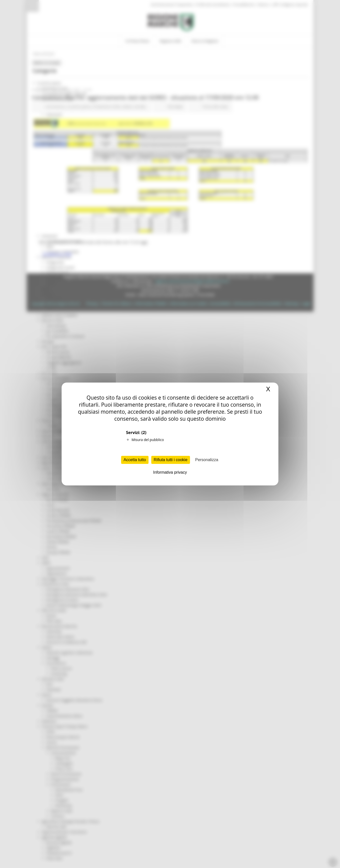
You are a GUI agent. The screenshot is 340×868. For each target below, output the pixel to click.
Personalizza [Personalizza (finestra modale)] (207, 460)
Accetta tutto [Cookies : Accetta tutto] (135, 460)
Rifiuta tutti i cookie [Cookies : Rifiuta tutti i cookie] (171, 460)
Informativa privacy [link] (170, 472)
